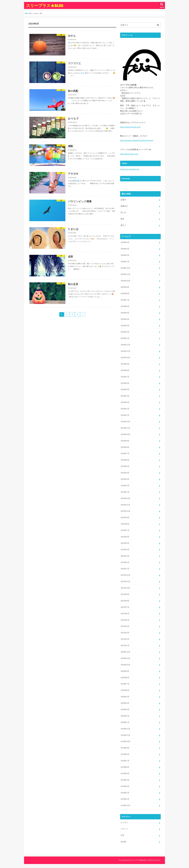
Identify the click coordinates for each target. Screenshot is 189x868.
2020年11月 (125, 658)
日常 (122, 835)
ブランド (124, 829)
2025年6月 (125, 306)
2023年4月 (125, 473)
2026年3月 (125, 249)
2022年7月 (125, 530)
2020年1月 (125, 722)
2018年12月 (125, 805)
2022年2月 (125, 562)
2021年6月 (125, 614)
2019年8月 (125, 754)
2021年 (36, 13)
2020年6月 (125, 690)
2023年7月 (125, 453)
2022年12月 (125, 498)
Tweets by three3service (130, 169)
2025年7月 (125, 300)
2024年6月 (125, 383)
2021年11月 (125, 581)
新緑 (122, 219)
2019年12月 (125, 729)
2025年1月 (125, 338)
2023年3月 (125, 479)
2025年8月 (125, 294)
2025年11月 (125, 274)
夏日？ (123, 225)
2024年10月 (125, 358)
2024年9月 (125, 364)
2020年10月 (125, 665)
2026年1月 (125, 262)
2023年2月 (125, 486)
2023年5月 (125, 466)
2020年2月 (125, 716)
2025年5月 (125, 313)
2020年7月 (125, 684)
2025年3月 (125, 326)
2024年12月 (125, 345)
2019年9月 (125, 748)
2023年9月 (125, 441)
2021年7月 (125, 607)
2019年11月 (125, 735)
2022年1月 (125, 569)
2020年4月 (125, 703)
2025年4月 (125, 319)
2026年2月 (125, 255)
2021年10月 (125, 588)
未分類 (123, 842)
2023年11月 (125, 428)
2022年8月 (125, 524)
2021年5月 (125, 620)
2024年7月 (125, 377)
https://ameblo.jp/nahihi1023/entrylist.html (137, 140)
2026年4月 (125, 242)
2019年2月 (125, 793)
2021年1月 (125, 645)
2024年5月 (125, 389)
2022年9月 (125, 517)
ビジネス (124, 823)
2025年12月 (125, 268)
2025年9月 (125, 287)
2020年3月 (125, 709)
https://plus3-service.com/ (130, 127)
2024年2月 (125, 409)
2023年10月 (125, 434)
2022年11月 (125, 505)
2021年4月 (125, 626)
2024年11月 (125, 351)
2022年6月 (125, 537)
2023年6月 (125, 460)
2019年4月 (125, 780)
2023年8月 (125, 447)
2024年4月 (125, 396)
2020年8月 (125, 678)
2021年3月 (125, 633)
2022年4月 (125, 550)
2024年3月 (125, 402)
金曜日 (123, 200)
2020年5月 (125, 697)
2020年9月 (125, 671)
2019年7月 (125, 761)
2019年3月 (125, 786)
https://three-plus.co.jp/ (129, 154)
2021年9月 (125, 594)
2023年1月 (125, 492)
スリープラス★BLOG (45, 6)
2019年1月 (125, 799)
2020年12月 (125, 652)
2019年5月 (125, 774)
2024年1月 (125, 415)
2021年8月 (125, 601)
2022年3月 (125, 556)
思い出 (123, 212)
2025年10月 (125, 281)
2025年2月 (125, 332)
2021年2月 (125, 639)
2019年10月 (125, 741)
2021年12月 (125, 575)
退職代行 (124, 206)
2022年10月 (125, 511)
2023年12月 (125, 422)
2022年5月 (125, 543)
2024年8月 (125, 370)
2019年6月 (125, 767)
